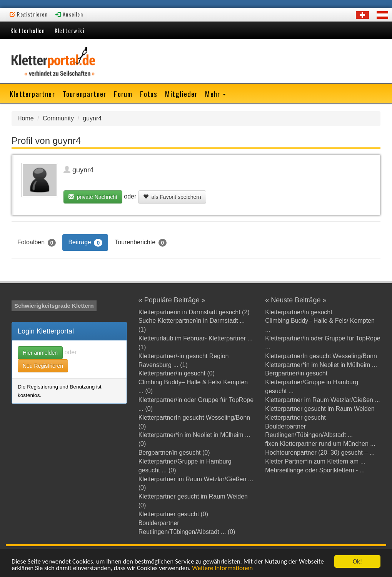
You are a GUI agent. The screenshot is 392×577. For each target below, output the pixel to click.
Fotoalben (37, 243)
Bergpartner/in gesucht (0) (174, 453)
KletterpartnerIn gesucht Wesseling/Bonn (321, 356)
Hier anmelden (40, 353)
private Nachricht (93, 197)
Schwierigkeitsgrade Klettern (54, 306)
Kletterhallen (28, 30)
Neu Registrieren (43, 366)
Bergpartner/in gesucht (296, 373)
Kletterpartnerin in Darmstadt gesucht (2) (194, 312)
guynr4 (92, 118)
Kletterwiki (70, 30)
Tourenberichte (141, 243)
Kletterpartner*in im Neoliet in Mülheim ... (321, 365)
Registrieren (29, 14)
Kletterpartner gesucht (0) (173, 514)
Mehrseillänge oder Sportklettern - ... (315, 470)
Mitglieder (181, 93)
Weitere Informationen (222, 568)
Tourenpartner (85, 93)
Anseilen (69, 14)
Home (26, 118)
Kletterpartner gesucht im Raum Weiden (320, 409)
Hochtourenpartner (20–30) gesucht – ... (320, 453)
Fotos (149, 93)
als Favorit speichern (172, 197)
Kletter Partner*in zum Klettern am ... (315, 461)
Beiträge (85, 243)
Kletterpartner (32, 93)
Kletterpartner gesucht (295, 418)
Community (58, 118)
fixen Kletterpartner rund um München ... (320, 444)
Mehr (215, 93)
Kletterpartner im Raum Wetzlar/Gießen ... (322, 400)
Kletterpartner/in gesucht (299, 312)
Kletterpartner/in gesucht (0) (177, 373)
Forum (123, 93)
